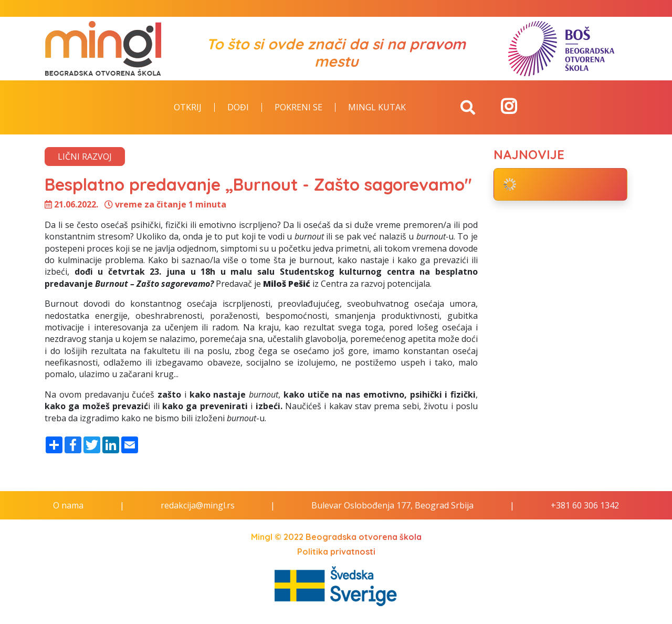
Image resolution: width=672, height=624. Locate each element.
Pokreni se (298, 108)
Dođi (238, 108)
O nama (68, 505)
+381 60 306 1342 (585, 505)
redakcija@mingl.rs (198, 505)
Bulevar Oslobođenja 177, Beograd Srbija (392, 505)
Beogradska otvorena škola (364, 537)
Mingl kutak (377, 108)
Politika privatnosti (336, 552)
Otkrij (188, 108)
